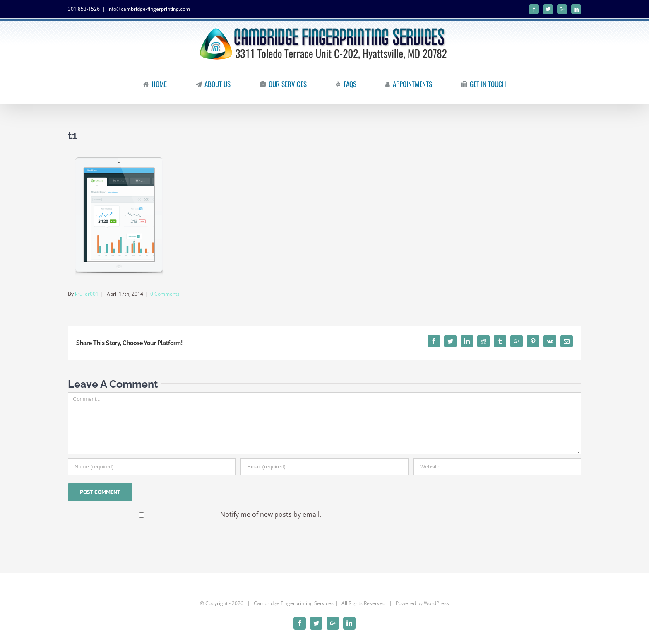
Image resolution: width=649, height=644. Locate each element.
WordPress (436, 603)
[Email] (324, 467)
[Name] (152, 467)
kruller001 (87, 294)
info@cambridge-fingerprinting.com (149, 9)
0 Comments (165, 294)
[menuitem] (160, 84)
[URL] (497, 467)
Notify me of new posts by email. (271, 514)
